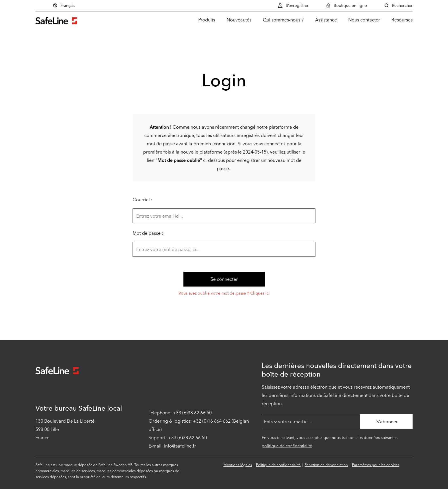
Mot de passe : (148, 233)
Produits (207, 20)
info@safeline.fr (180, 446)
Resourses (402, 20)
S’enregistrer (293, 5)
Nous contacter (364, 20)
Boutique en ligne (346, 5)
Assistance (326, 20)
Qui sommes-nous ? (283, 20)
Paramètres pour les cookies (376, 465)
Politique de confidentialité (278, 465)
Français (64, 5)
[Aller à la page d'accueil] (56, 20)
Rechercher (398, 5)
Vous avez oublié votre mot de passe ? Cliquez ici (224, 293)
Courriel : (142, 200)
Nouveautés (239, 20)
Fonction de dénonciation (326, 465)
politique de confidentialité (287, 446)
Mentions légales (238, 465)
